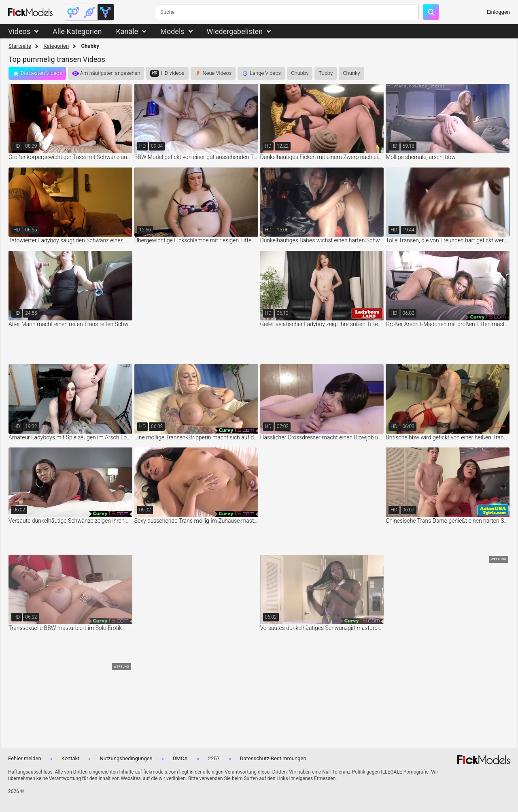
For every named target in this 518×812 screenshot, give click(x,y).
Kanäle (127, 31)
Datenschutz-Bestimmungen (273, 758)
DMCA (180, 758)
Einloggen (498, 12)
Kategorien (56, 46)
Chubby (300, 73)
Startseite (20, 46)
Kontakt (71, 758)
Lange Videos (265, 73)
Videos (19, 31)
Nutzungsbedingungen (126, 758)
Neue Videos (217, 73)
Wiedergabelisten (235, 31)
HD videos (173, 73)
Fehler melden (25, 758)
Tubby (326, 73)
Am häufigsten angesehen (110, 73)
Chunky (351, 73)
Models (172, 31)
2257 (214, 758)
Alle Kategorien (77, 31)
